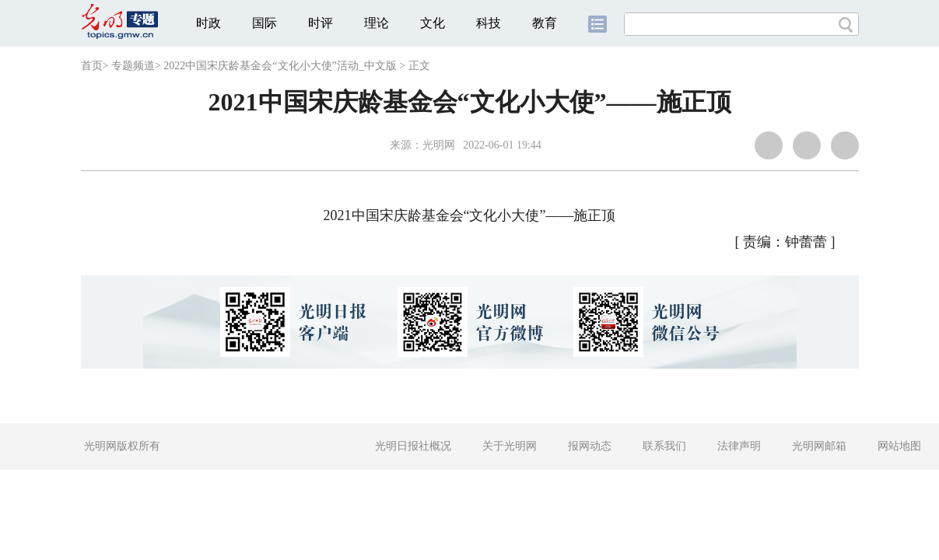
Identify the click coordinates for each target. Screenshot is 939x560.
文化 (433, 23)
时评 (321, 23)
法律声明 (739, 446)
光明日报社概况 (413, 446)
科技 (489, 23)
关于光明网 (510, 446)
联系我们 (664, 446)
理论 (377, 23)
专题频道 (133, 66)
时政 (208, 23)
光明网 (439, 145)
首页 (92, 66)
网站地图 (899, 446)
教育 (545, 23)
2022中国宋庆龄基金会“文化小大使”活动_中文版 (280, 66)
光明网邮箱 (819, 446)
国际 (265, 23)
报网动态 (590, 446)
